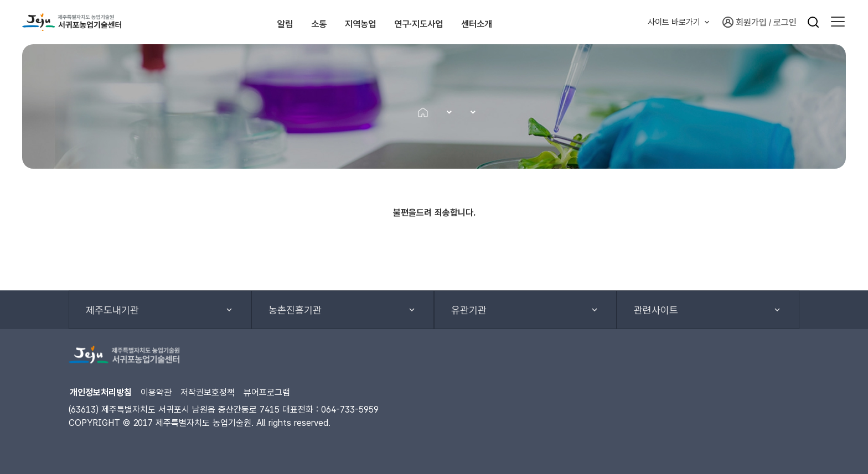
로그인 (785, 22)
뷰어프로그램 (267, 392)
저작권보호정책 (208, 392)
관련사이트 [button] (656, 310)
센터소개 (531, 22)
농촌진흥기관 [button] (295, 310)
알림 (255, 22)
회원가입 (745, 22)
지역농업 (368, 22)
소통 (307, 22)
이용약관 (156, 392)
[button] (838, 22)
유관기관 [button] (469, 310)
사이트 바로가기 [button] (674, 22)
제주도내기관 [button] (112, 310)
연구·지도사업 (450, 22)
